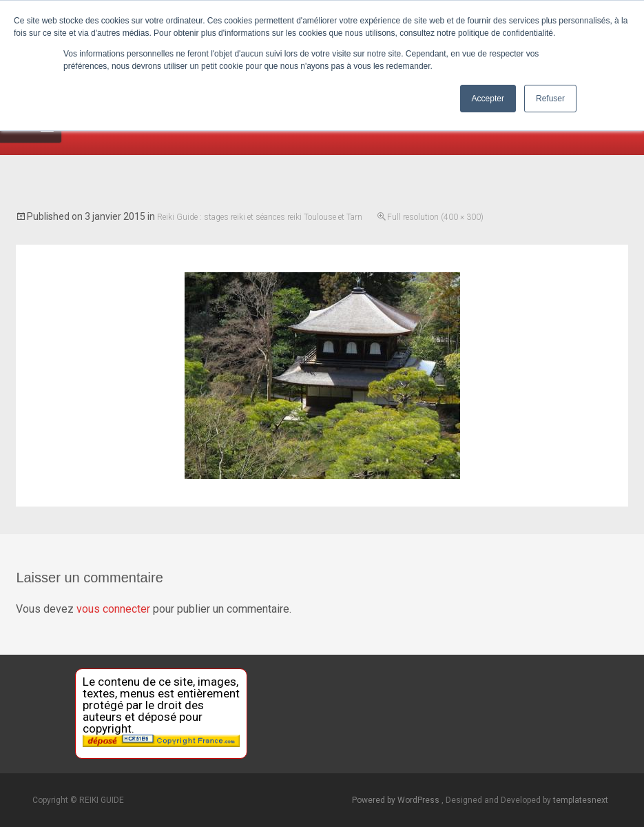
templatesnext (581, 800)
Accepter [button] (488, 99)
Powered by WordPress (397, 800)
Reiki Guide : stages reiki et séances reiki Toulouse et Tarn (260, 217)
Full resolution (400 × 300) (435, 217)
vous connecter (113, 609)
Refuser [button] (550, 99)
